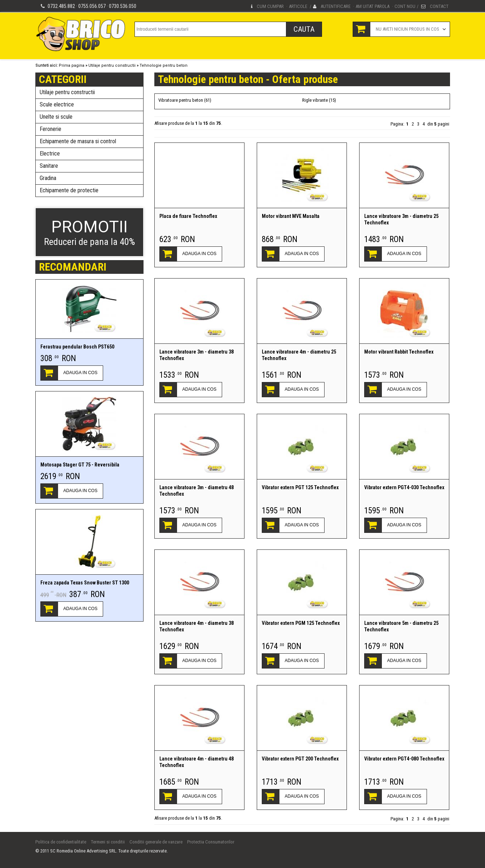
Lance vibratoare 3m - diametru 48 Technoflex (197, 491)
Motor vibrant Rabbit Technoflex (399, 352)
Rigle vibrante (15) (319, 100)
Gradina (48, 178)
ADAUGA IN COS (81, 373)
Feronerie (50, 129)
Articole (298, 6)
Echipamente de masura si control (78, 141)
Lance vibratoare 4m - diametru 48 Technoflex (197, 762)
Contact (439, 6)
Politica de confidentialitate (61, 842)
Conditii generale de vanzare (156, 842)
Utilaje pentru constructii (112, 65)
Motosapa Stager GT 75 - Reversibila (80, 465)
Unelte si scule (56, 117)
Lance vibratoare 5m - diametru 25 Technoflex (401, 626)
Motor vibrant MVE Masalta (291, 216)
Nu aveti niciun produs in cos (407, 29)
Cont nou (405, 6)
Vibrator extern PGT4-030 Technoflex (404, 487)
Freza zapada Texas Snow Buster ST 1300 (85, 583)
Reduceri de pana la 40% (89, 232)
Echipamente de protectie (69, 190)
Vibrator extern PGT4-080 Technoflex (404, 759)
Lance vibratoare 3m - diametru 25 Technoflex (401, 219)
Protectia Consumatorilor (211, 842)
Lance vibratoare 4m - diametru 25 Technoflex (299, 355)
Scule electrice (57, 104)
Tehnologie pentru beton (164, 65)
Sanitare (49, 166)
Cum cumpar (270, 6)
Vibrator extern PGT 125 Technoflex (300, 487)
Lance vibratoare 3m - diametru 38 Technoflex (197, 355)
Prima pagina (72, 65)
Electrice (50, 154)
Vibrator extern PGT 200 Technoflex (300, 759)
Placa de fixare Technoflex (188, 216)
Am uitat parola (372, 6)
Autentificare (336, 6)
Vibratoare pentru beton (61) (185, 100)
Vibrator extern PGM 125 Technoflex (301, 623)
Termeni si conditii (108, 842)
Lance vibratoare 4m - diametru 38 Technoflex (197, 626)
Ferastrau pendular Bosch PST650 (77, 347)
